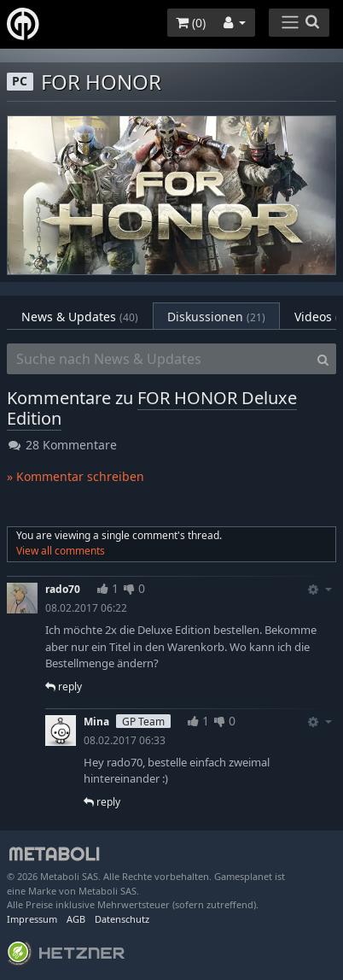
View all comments (61, 551)
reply (64, 687)
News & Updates (80, 317)
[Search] (323, 359)
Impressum (32, 919)
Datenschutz (122, 919)
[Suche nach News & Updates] (159, 359)
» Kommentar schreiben (76, 476)
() (191, 23)
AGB (76, 919)
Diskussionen (216, 317)
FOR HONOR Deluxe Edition (152, 408)
